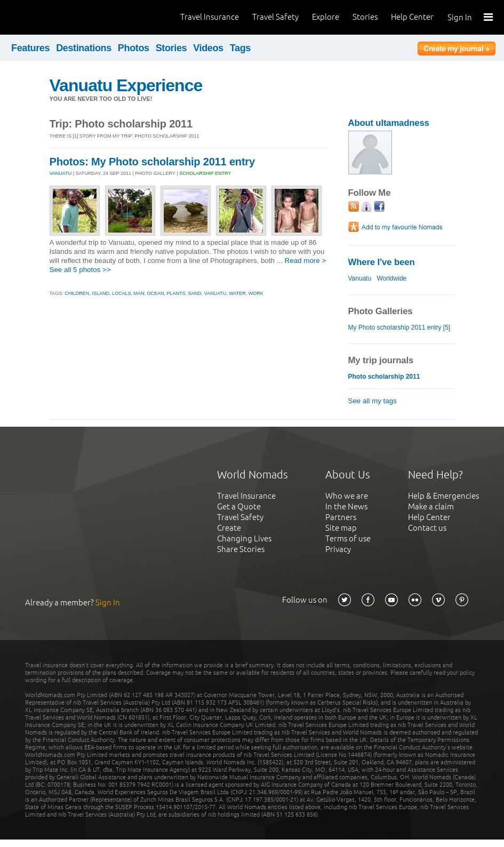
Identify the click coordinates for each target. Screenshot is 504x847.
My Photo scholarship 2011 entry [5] (399, 327)
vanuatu (215, 293)
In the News (346, 506)
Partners (341, 517)
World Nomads (56, 17)
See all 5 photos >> (80, 270)
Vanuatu (360, 278)
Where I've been (382, 262)
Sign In (460, 17)
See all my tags (373, 401)
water (237, 293)
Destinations (84, 48)
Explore (326, 17)
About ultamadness (389, 123)
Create (229, 528)
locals (122, 293)
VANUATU (61, 173)
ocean (155, 293)
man (139, 293)
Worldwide (391, 278)
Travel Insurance (210, 17)
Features (30, 48)
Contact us (427, 528)
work (256, 293)
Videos (208, 48)
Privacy (338, 549)
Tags (240, 48)
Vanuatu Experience (126, 85)
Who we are (347, 496)
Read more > (306, 261)
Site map (341, 528)
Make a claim (431, 506)
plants (176, 293)
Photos (134, 48)
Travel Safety (275, 17)
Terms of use (348, 538)
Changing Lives (244, 538)
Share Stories (241, 549)
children (77, 293)
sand (195, 293)
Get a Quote (239, 506)
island (101, 293)
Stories (365, 17)
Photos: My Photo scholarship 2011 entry (152, 162)
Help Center (412, 17)
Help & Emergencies (443, 496)
